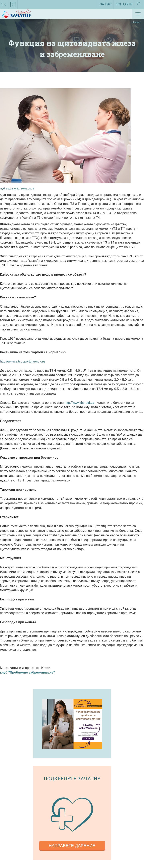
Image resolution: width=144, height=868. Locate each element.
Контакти (124, 4)
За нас (106, 4)
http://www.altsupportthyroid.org (22, 361)
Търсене (139, 5)
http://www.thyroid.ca (80, 403)
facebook (13, 5)
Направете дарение (72, 845)
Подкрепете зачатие (72, 778)
